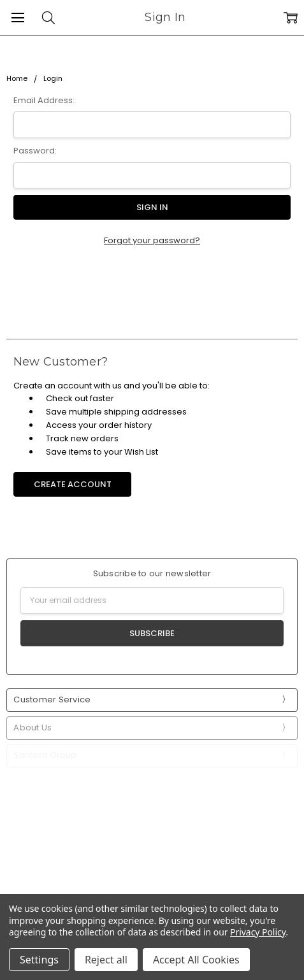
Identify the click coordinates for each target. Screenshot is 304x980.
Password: (35, 151)
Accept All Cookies (196, 960)
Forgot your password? (152, 240)
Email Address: (44, 100)
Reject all (106, 960)
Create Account (73, 484)
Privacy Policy (258, 932)
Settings (39, 960)
